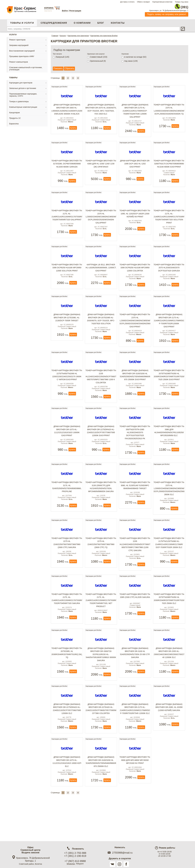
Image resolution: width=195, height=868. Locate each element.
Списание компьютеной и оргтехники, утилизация (26, 67)
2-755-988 (175, 6)
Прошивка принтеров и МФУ (22, 55)
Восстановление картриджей (22, 49)
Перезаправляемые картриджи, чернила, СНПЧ (23, 93)
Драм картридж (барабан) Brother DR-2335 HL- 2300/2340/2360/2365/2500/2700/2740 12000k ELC (169, 679)
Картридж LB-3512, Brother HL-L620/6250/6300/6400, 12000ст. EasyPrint (101, 277)
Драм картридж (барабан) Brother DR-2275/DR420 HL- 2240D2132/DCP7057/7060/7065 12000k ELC (67, 737)
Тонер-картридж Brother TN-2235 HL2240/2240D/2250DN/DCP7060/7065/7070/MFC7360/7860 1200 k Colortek (101, 393)
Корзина (49, 8)
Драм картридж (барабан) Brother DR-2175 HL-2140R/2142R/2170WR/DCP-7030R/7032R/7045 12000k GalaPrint (135, 111)
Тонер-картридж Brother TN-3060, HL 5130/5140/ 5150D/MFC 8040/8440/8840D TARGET (135, 507)
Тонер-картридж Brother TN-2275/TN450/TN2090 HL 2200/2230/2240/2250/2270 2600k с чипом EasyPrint (67, 391)
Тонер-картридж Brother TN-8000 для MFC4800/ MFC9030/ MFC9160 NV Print (135, 794)
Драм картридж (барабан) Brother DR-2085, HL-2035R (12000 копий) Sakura (169, 736)
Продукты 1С (15, 117)
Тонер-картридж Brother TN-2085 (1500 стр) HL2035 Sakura (135, 622)
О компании (82, 21)
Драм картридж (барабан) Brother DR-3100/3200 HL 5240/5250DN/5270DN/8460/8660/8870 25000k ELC (101, 795)
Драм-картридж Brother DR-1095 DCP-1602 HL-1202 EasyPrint (135, 166)
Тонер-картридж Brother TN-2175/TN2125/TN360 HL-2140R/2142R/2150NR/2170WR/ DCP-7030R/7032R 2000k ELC (169, 565)
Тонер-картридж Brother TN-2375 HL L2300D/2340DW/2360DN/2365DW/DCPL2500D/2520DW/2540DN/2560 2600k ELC (169, 509)
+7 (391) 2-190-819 (75, 856)
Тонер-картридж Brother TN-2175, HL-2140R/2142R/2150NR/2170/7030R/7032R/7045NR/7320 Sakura (67, 623)
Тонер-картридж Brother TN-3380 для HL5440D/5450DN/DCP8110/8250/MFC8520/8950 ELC (169, 449)
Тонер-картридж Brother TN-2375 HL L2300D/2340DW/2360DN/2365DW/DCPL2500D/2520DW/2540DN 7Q (169, 110)
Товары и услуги (22, 21)
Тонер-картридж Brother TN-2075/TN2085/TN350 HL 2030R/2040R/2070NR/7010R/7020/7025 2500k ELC (169, 623)
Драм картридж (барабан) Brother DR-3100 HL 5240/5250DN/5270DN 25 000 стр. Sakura (135, 679)
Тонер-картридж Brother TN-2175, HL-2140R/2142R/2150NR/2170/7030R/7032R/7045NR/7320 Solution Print (169, 224)
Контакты (118, 21)
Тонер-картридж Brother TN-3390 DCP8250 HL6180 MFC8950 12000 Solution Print (67, 279)
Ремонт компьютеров (19, 60)
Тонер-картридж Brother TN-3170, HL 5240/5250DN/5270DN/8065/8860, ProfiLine (67, 507)
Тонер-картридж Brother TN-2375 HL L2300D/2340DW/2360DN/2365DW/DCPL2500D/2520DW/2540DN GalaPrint (101, 224)
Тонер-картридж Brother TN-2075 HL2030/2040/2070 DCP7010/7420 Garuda (169, 277)
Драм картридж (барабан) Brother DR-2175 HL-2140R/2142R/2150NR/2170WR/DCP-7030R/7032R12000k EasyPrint (169, 335)
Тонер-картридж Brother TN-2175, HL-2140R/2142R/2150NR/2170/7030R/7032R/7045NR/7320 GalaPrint (67, 223)
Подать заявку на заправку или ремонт (167, 13)
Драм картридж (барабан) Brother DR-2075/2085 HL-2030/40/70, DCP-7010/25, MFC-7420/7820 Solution (101, 333)
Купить (73, 129)
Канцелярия (14, 111)
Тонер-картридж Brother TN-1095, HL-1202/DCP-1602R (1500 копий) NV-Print (135, 221)
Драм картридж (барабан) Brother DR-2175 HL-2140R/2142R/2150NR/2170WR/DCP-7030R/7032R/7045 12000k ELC (135, 739)
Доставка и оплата (127, 2)
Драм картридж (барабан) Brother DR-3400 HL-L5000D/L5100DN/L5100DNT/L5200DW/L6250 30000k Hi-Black (67, 110)
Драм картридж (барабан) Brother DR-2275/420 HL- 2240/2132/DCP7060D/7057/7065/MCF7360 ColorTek (101, 737)
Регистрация (75, 11)
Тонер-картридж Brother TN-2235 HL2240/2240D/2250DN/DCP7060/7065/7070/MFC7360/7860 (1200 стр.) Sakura (135, 567)
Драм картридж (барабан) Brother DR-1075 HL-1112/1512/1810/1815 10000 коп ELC (67, 795)
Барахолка (14, 122)
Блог (101, 21)
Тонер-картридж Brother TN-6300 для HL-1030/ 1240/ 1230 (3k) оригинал (101, 166)
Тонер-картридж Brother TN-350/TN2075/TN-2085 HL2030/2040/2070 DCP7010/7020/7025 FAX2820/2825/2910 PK (135, 451)
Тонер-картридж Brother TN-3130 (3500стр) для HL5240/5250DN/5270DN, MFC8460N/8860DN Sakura (101, 507)
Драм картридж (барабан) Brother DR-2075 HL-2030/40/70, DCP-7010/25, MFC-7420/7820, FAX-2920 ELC (101, 110)
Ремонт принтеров (17, 38)
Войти (65, 11)
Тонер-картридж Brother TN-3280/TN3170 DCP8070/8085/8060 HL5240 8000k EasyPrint (169, 168)
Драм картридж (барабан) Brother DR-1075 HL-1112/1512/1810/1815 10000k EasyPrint (67, 449)
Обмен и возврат (143, 2)
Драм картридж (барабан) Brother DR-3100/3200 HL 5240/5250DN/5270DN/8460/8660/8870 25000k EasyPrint (135, 391)
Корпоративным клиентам (162, 2)
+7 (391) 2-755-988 (75, 853)
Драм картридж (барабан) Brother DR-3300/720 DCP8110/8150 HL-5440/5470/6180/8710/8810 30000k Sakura (101, 681)
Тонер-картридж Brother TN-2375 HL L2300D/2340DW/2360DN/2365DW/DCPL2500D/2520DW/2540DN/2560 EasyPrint (135, 335)
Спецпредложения (54, 21)
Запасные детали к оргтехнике (23, 87)
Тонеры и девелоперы (19, 100)
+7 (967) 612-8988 (75, 861)
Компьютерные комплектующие (23, 106)
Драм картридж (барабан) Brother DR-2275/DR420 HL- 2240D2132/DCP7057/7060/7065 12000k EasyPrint (101, 449)
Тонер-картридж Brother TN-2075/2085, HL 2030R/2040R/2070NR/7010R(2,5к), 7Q (67, 679)
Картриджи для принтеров (21, 81)
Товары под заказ (182, 2)
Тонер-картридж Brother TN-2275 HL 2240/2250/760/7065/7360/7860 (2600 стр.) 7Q (101, 565)
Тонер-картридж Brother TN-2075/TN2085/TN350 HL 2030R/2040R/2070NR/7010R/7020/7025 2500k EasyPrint (169, 391)
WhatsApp (71, 864)
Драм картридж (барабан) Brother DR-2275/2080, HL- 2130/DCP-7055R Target (67, 332)
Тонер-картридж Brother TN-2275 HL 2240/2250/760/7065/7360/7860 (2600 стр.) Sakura (67, 565)
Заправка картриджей (19, 44)
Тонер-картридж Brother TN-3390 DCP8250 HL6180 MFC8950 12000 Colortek (135, 277)
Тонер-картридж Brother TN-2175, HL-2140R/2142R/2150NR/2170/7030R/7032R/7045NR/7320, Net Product (101, 625)
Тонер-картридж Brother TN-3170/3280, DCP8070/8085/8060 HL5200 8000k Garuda (67, 168)
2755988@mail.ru (120, 853)
